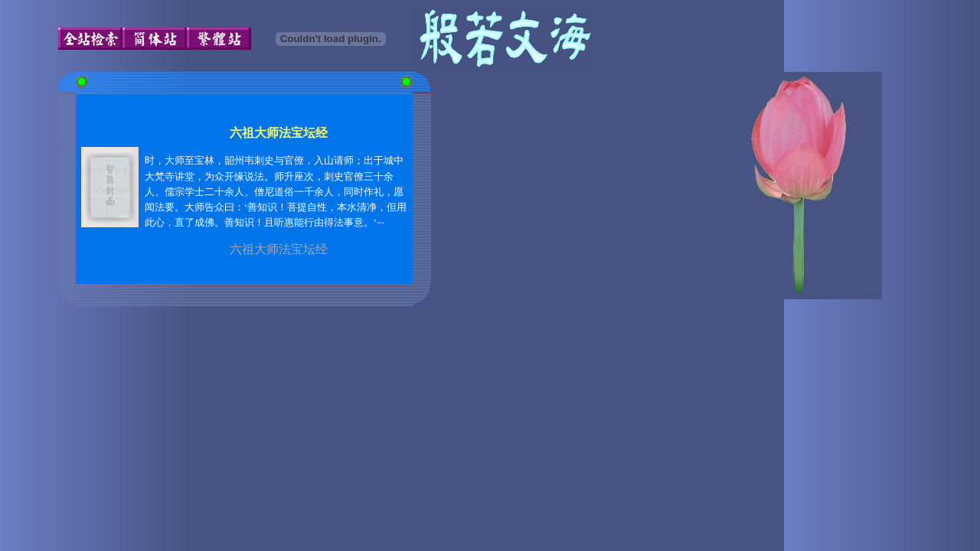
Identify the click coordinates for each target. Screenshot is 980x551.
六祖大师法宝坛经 (279, 249)
